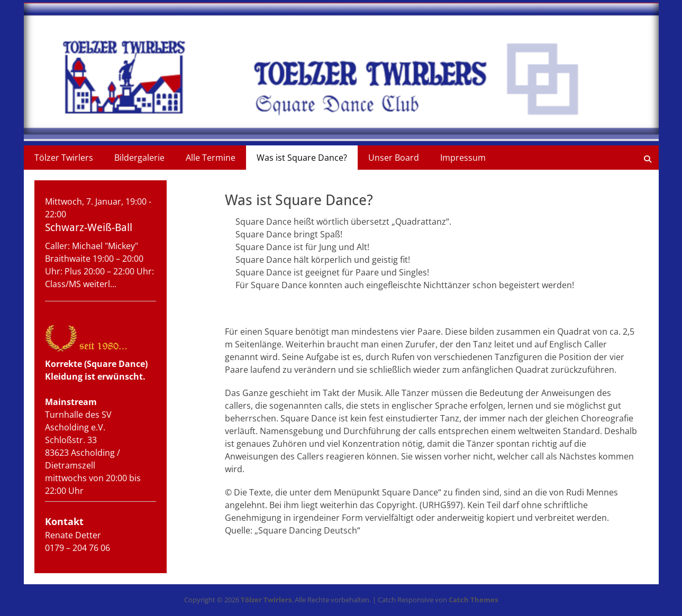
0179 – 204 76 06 (78, 548)
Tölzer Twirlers (64, 158)
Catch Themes (473, 600)
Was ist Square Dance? (302, 158)
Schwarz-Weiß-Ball (89, 227)
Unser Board (394, 158)
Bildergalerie (139, 158)
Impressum (463, 158)
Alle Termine (211, 158)
